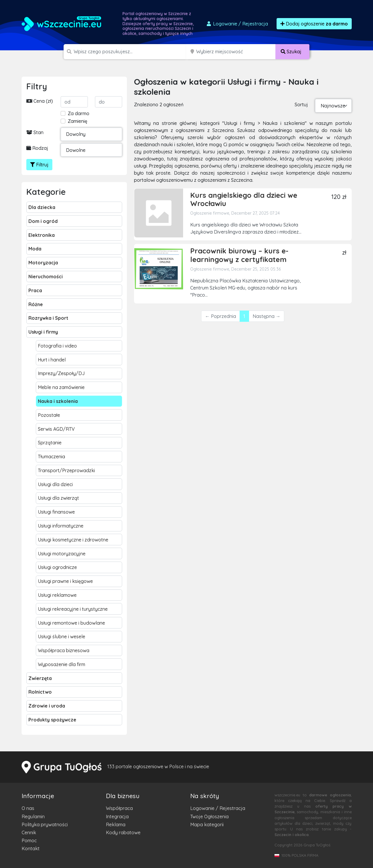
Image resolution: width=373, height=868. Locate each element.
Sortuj (301, 105)
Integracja (117, 816)
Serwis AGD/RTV (56, 429)
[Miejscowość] (236, 52)
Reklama (116, 824)
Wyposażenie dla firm (62, 664)
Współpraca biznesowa (64, 650)
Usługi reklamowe (57, 595)
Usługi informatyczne (61, 526)
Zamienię (77, 121)
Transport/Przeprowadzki (66, 470)
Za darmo (79, 113)
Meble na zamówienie (61, 387)
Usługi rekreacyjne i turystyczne (73, 609)
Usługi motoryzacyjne (62, 554)
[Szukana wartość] (130, 52)
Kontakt (31, 848)
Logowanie (237, 24)
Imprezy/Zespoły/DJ (61, 373)
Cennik (29, 832)
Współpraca (119, 808)
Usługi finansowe (56, 512)
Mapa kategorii (207, 824)
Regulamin (33, 816)
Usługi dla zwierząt (58, 498)
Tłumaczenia (51, 456)
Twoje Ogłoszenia (209, 816)
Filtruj (39, 165)
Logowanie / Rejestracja (218, 808)
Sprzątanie (50, 443)
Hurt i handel (52, 360)
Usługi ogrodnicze (57, 567)
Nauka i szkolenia (58, 401)
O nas (28, 808)
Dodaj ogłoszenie (314, 24)
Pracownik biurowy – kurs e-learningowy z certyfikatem (239, 255)
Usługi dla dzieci (55, 484)
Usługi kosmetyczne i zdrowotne (73, 540)
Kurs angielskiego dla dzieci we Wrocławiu (244, 199)
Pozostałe (49, 415)
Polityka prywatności (45, 824)
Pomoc (29, 840)
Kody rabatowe (123, 832)
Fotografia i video (57, 346)
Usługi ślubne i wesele (62, 636)
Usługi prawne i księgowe (65, 581)
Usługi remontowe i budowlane (71, 623)
